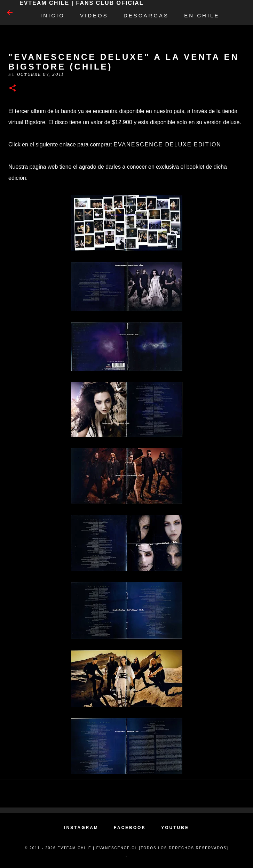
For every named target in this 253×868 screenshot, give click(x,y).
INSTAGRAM (81, 828)
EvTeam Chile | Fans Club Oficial (81, 3)
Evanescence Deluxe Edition (167, 144)
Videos (94, 15)
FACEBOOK (130, 828)
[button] (13, 89)
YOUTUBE (175, 828)
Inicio (53, 15)
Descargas (146, 15)
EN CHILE (202, 15)
